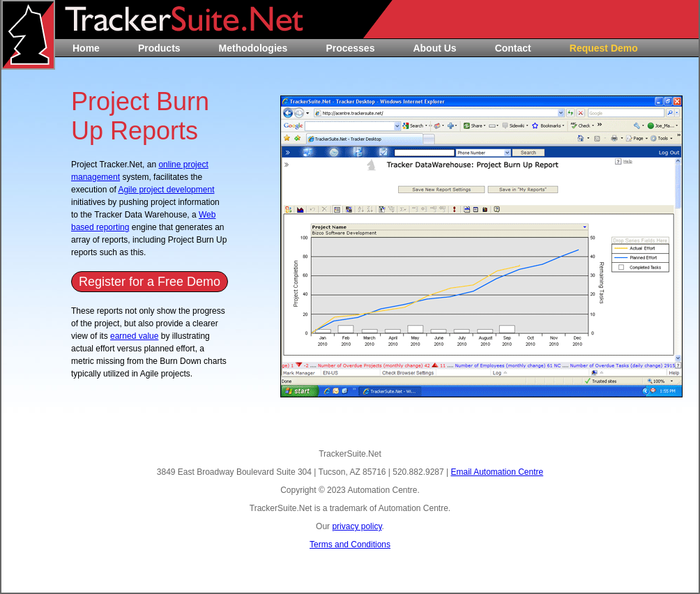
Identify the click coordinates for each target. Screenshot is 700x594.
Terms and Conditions (350, 544)
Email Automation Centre (497, 472)
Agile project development (166, 190)
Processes (350, 48)
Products (159, 48)
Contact (513, 48)
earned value (134, 336)
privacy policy (357, 526)
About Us (434, 48)
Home (86, 48)
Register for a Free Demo (150, 282)
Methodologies (253, 48)
